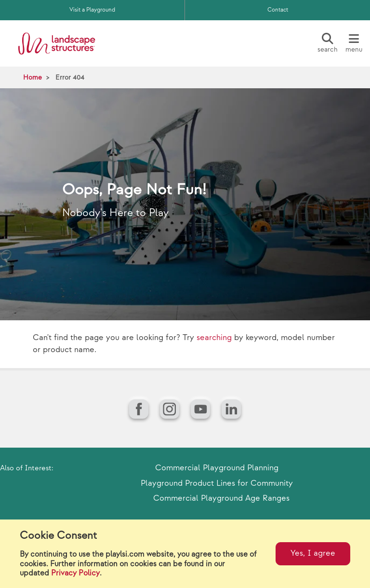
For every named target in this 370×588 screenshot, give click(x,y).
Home (33, 77)
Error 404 (70, 77)
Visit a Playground (92, 10)
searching (214, 338)
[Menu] (354, 43)
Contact (278, 10)
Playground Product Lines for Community (217, 483)
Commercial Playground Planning (217, 468)
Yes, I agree (313, 553)
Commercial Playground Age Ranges (221, 498)
